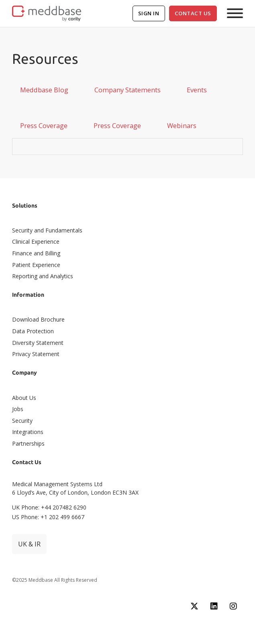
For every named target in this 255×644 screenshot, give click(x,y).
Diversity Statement (38, 343)
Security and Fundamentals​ (47, 230)
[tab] (44, 90)
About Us (24, 398)
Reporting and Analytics (43, 276)
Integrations (28, 432)
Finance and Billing (36, 253)
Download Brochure (38, 319)
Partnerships (28, 443)
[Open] (235, 13)
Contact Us (193, 13)
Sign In (149, 13)
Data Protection (33, 331)
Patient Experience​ (36, 265)
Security (22, 421)
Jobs (18, 409)
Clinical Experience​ (36, 241)
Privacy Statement (36, 354)
